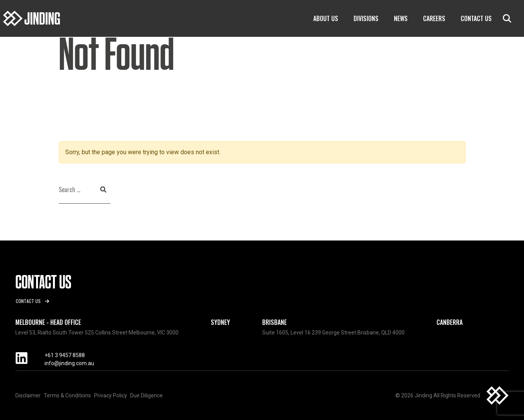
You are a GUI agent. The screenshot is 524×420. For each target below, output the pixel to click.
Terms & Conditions (67, 395)
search (507, 18)
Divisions (366, 18)
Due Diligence (146, 395)
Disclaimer (28, 395)
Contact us (28, 301)
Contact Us (476, 18)
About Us (326, 18)
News (401, 18)
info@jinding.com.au (69, 363)
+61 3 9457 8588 (65, 355)
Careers (434, 18)
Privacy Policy (111, 395)
